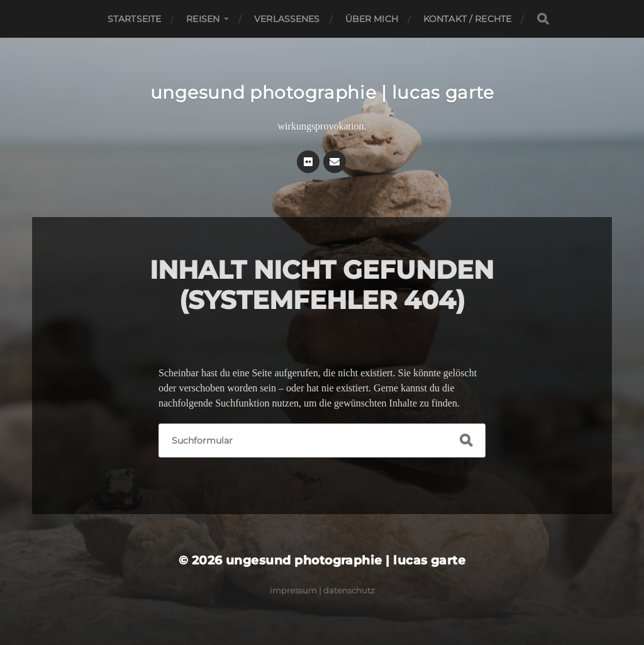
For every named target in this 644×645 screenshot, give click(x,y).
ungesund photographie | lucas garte (322, 93)
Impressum (293, 590)
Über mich (372, 19)
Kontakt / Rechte (467, 19)
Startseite (134, 19)
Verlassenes (287, 19)
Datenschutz (349, 590)
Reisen (203, 19)
